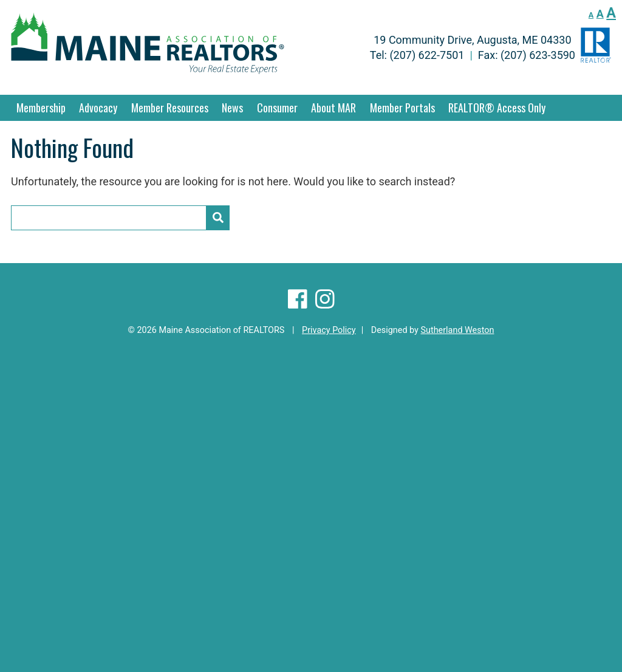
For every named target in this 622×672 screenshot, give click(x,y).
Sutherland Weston (457, 330)
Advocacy (98, 108)
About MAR (333, 108)
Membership (41, 108)
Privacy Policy (329, 330)
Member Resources (170, 108)
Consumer (277, 108)
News (232, 108)
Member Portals (402, 108)
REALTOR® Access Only (497, 108)
